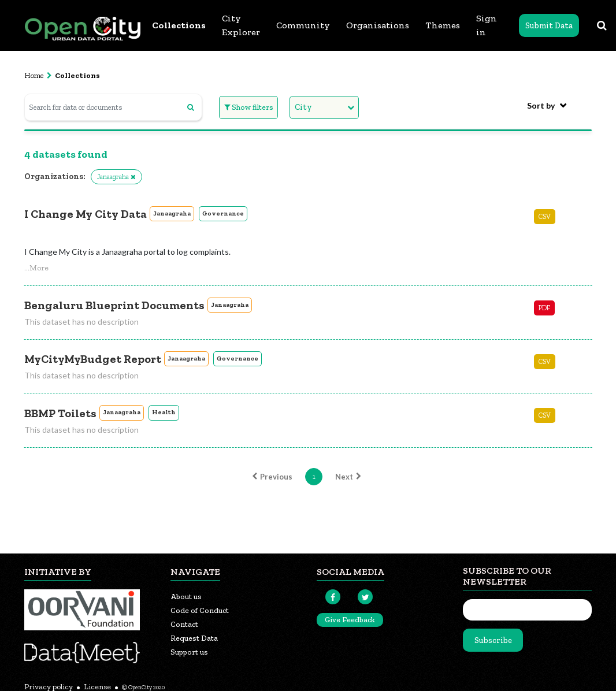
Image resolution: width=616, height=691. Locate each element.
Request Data (194, 638)
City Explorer (241, 25)
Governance (223, 213)
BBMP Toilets (60, 413)
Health (164, 412)
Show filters (249, 107)
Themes (443, 25)
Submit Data (549, 26)
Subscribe (493, 640)
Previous (271, 477)
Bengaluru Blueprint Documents (114, 305)
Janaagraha (172, 213)
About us (186, 597)
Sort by (541, 105)
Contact (184, 624)
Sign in (487, 25)
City (303, 107)
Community (303, 25)
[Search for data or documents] (113, 107)
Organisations (378, 25)
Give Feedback (350, 620)
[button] (36, 268)
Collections (179, 25)
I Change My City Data (86, 214)
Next (350, 477)
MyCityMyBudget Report (93, 359)
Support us (189, 652)
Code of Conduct (200, 610)
